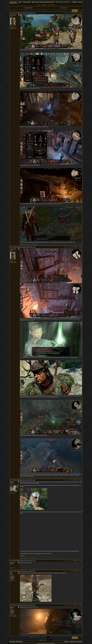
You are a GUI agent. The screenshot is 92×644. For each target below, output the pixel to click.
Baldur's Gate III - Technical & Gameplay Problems (43, 2)
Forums (20, 2)
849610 (81, 571)
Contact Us (66, 642)
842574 (81, 13)
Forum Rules (13, 642)
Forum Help (72, 642)
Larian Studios (13, 2)
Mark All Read (19, 642)
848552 (81, 561)
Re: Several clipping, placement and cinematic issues (24, 13)
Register (74, 2)
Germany (15, 28)
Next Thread (64, 8)
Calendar (44, 5)
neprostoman (66, 13)
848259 (81, 480)
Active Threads (51, 5)
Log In (80, 2)
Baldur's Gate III (27, 2)
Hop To (31, 637)
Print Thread (12, 10)
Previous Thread (28, 8)
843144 (81, 247)
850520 (81, 605)
